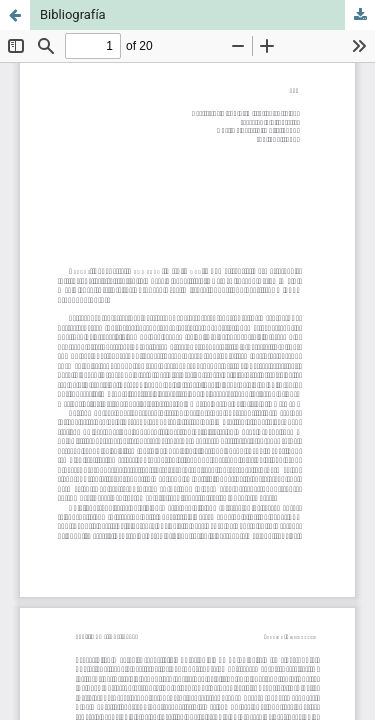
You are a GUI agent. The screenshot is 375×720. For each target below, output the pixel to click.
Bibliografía (73, 14)
